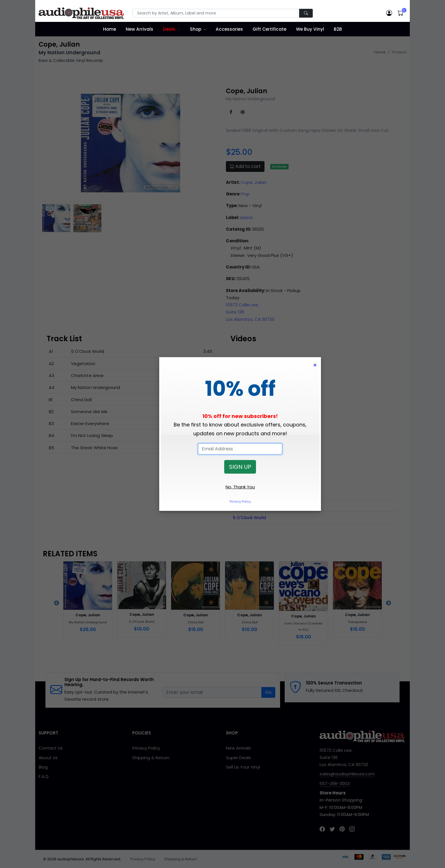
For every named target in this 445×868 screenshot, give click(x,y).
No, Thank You (240, 487)
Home (110, 29)
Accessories (229, 29)
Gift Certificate (269, 29)
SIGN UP (240, 467)
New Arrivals (139, 29)
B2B (338, 29)
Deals (169, 29)
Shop (196, 29)
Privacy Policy (240, 501)
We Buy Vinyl (310, 29)
